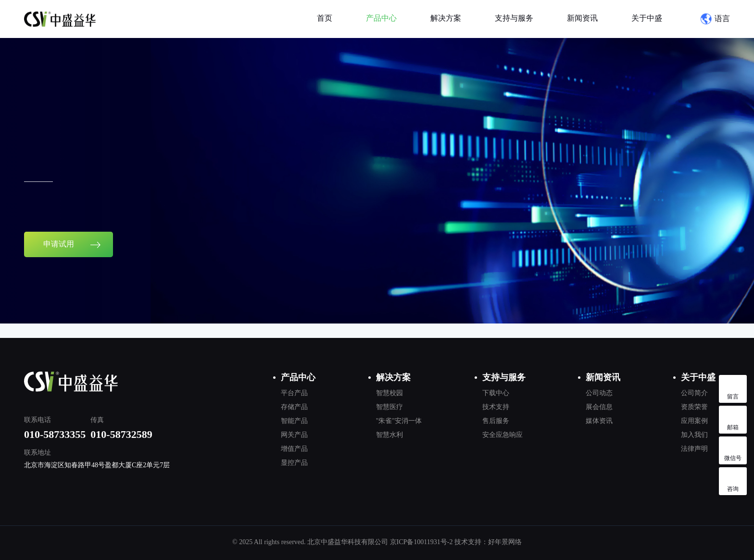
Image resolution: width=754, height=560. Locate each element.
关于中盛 (647, 18)
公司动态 (599, 393)
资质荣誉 (694, 407)
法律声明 (694, 449)
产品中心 (381, 18)
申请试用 (72, 250)
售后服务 (496, 421)
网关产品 (294, 435)
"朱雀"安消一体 (399, 421)
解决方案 (446, 18)
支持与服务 (514, 18)
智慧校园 (390, 393)
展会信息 (599, 407)
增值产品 (294, 449)
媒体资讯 (599, 421)
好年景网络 (505, 542)
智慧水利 (390, 435)
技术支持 (496, 407)
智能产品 (294, 421)
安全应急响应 (503, 435)
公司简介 (694, 393)
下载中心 (496, 393)
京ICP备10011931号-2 (421, 542)
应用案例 (694, 421)
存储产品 (294, 407)
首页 (325, 18)
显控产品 (294, 463)
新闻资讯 (582, 18)
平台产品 (294, 393)
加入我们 (694, 435)
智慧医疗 (390, 407)
